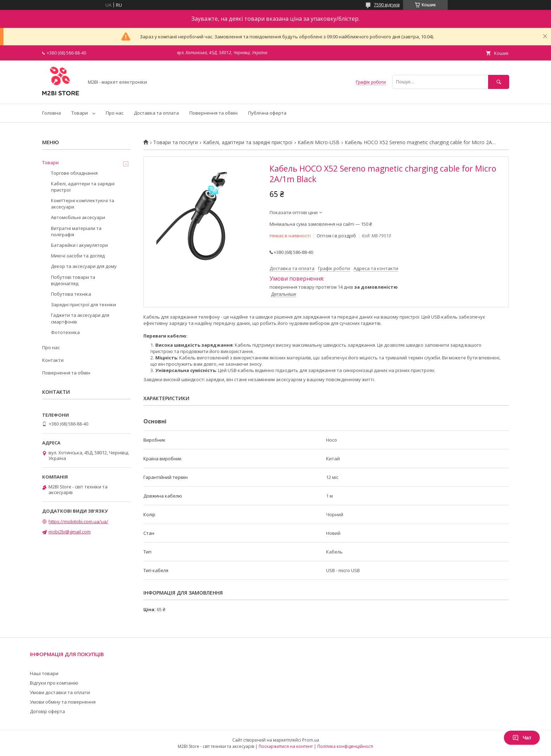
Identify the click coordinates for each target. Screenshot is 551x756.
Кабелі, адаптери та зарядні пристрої (248, 142)
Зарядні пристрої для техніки (83, 305)
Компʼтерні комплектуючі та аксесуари (83, 204)
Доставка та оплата (156, 113)
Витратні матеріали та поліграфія (76, 231)
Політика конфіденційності (345, 746)
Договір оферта (47, 711)
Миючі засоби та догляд (78, 256)
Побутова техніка (71, 294)
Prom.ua (311, 740)
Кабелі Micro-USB (319, 142)
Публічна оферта (267, 113)
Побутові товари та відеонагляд (73, 280)
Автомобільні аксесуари (78, 217)
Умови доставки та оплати (60, 692)
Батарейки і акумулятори (79, 245)
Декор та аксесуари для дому (84, 266)
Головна (51, 113)
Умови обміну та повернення (63, 702)
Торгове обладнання (74, 173)
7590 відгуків (387, 5)
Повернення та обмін (213, 113)
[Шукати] (499, 82)
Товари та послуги (176, 142)
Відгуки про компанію (54, 683)
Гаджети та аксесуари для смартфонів (80, 318)
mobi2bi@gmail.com (70, 532)
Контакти (53, 360)
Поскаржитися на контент (286, 746)
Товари (80, 113)
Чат (522, 738)
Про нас (115, 113)
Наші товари (44, 673)
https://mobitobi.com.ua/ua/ (78, 521)
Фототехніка (65, 332)
